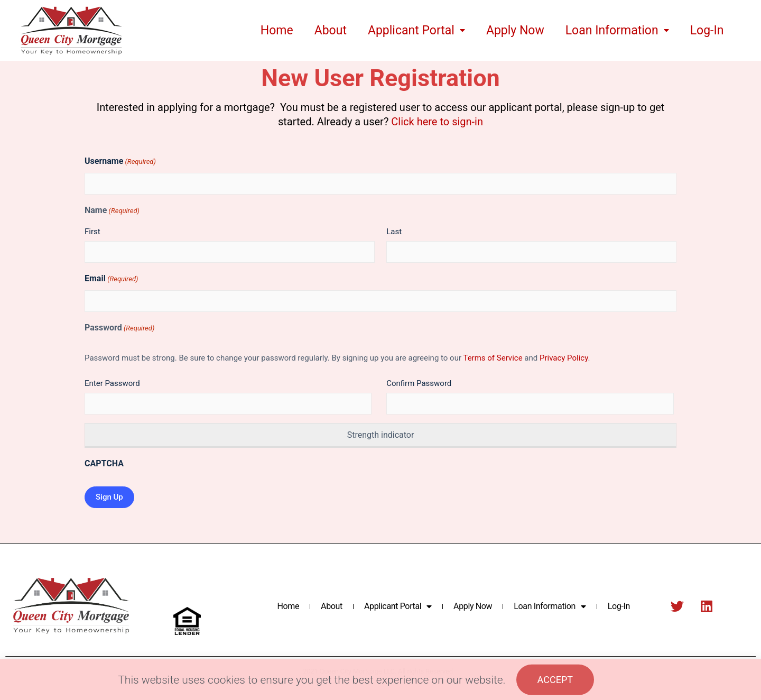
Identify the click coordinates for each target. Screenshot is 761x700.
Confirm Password (419, 383)
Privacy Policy (564, 358)
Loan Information (550, 606)
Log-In (619, 606)
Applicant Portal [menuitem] (416, 30)
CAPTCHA (104, 463)
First (92, 232)
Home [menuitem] (277, 30)
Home (288, 606)
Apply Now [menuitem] (515, 30)
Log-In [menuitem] (707, 30)
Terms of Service (493, 358)
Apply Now (473, 606)
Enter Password (112, 383)
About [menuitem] (331, 30)
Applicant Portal (398, 606)
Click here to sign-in (437, 122)
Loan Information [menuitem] (617, 30)
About (332, 606)
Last (394, 232)
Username (120, 162)
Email (111, 279)
